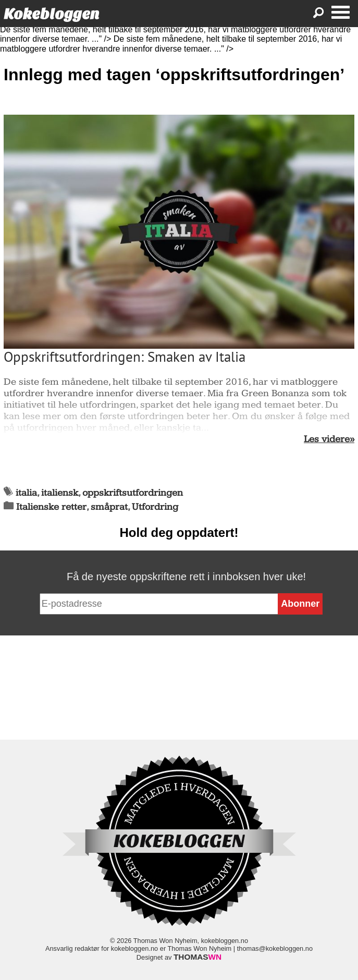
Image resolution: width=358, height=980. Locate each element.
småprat (109, 507)
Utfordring (155, 507)
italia (26, 493)
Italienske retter (51, 507)
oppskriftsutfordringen (133, 493)
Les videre (327, 439)
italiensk (60, 493)
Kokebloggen (52, 14)
